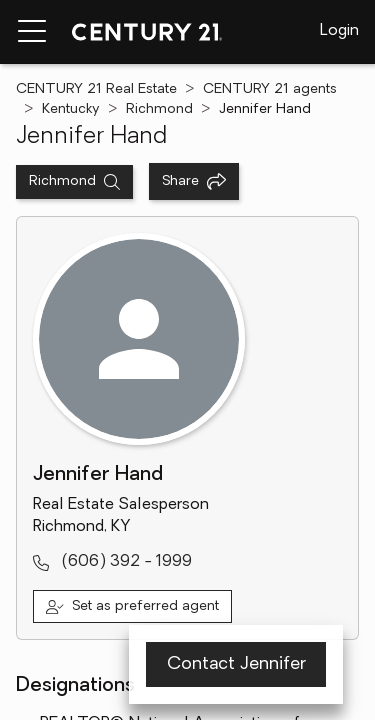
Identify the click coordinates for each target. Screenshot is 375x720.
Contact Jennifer (236, 664)
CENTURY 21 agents (270, 89)
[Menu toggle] (32, 32)
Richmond (159, 109)
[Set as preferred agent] (132, 606)
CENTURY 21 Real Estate (96, 89)
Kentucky (71, 109)
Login (339, 31)
